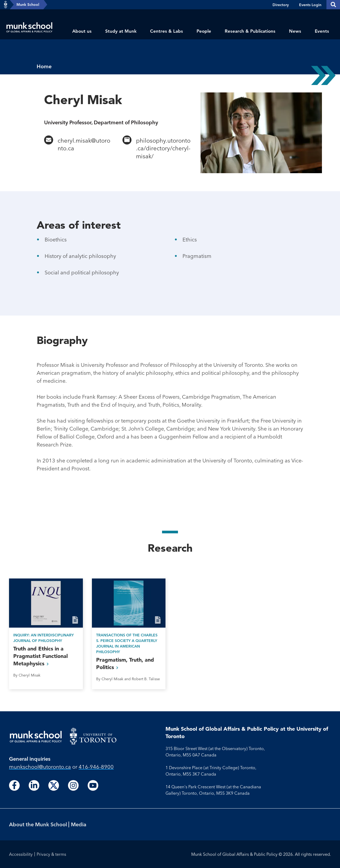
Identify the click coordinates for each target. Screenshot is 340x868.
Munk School (28, 5)
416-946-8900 (96, 767)
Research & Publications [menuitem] (250, 31)
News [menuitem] (295, 31)
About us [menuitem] (82, 31)
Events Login (310, 5)
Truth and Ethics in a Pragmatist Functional (41, 656)
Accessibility (21, 854)
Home (44, 66)
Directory (281, 5)
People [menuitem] (204, 31)
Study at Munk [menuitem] (121, 31)
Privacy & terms (51, 854)
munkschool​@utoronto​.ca (40, 767)
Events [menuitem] (322, 31)
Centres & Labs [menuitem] (167, 31)
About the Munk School (38, 824)
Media (79, 824)
